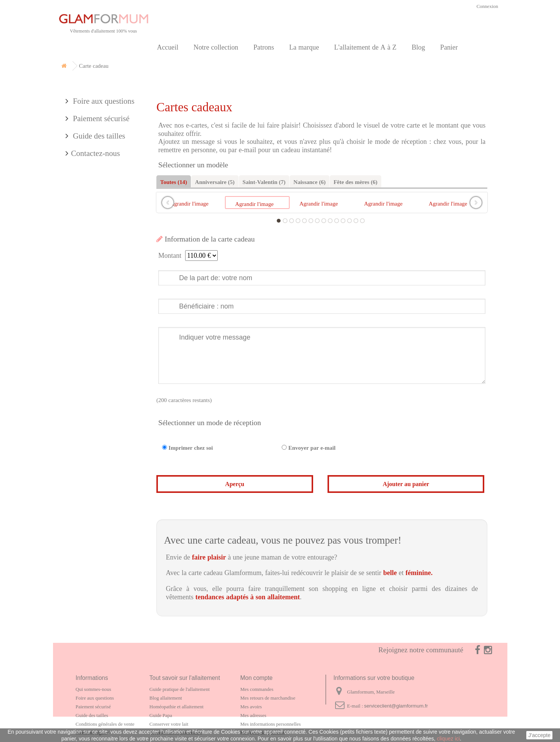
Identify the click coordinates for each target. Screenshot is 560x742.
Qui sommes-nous (94, 689)
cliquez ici (448, 739)
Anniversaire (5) (215, 182)
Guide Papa (161, 715)
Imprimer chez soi (191, 448)
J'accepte (539, 735)
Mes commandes (257, 689)
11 (343, 221)
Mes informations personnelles (271, 724)
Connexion (487, 6)
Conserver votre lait (169, 724)
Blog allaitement (166, 698)
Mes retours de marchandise (268, 698)
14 (362, 221)
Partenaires (83, 156)
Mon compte (257, 678)
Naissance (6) (310, 182)
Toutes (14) (174, 182)
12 (349, 221)
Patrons (264, 47)
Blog (418, 47)
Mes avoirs (251, 707)
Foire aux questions (103, 205)
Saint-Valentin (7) (264, 182)
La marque (304, 47)
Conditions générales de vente (105, 724)
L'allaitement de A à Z (365, 47)
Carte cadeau (86, 122)
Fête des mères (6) (356, 182)
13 (356, 221)
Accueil (168, 47)
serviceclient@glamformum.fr (396, 706)
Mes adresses (253, 715)
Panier (449, 47)
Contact (78, 174)
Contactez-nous (96, 257)
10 (337, 221)
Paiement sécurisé (100, 223)
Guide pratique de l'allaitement (180, 689)
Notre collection (216, 47)
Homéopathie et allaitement (177, 707)
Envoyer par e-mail (312, 448)
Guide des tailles (98, 240)
